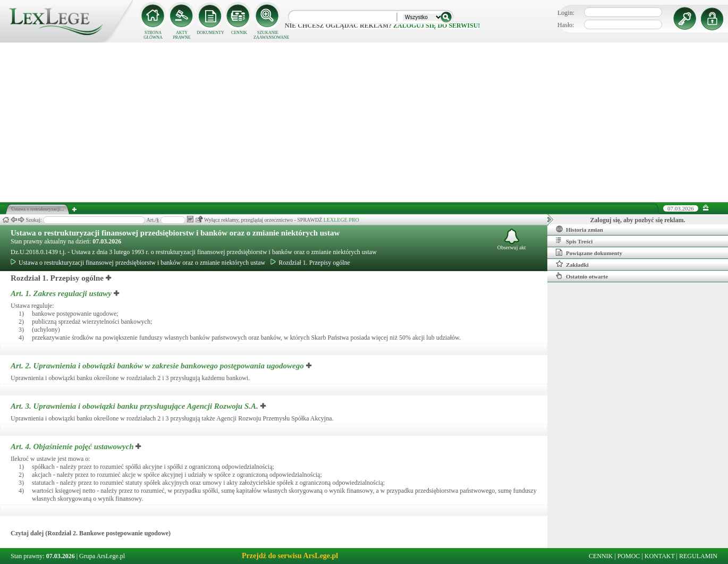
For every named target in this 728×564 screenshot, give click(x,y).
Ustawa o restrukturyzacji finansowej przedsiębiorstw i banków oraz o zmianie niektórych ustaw (175, 233)
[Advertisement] (364, 122)
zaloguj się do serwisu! (437, 26)
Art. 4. (73, 447)
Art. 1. (62, 293)
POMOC (629, 556)
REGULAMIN (698, 556)
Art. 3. (136, 406)
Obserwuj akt (512, 239)
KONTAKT (660, 556)
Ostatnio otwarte (582, 276)
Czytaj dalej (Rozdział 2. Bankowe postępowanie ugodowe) (91, 533)
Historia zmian (579, 229)
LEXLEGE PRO (341, 220)
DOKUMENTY (210, 33)
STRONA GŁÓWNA (153, 35)
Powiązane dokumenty (589, 252)
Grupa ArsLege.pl (102, 556)
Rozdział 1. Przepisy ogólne (310, 263)
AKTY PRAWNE (181, 35)
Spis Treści (574, 241)
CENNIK (239, 33)
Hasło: (566, 25)
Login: (566, 13)
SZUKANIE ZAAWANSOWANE (268, 35)
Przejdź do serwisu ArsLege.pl (290, 556)
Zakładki (572, 264)
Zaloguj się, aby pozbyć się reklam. (638, 220)
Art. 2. (158, 366)
